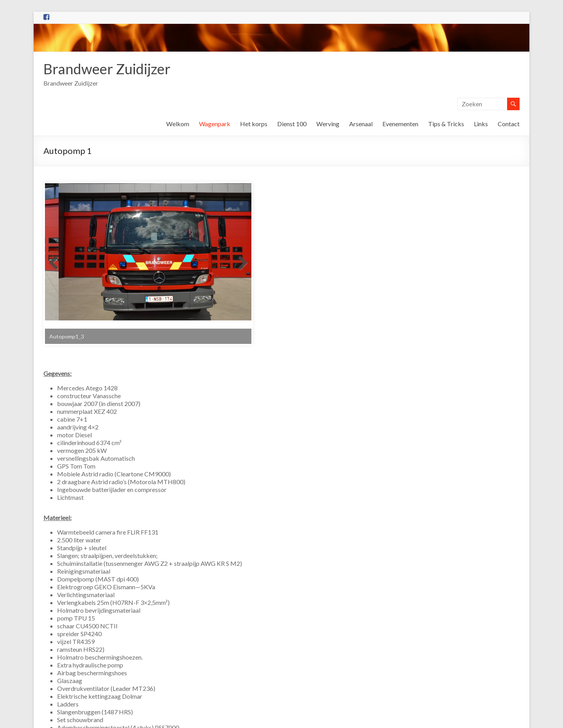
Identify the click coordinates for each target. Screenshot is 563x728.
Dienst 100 (292, 124)
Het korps (254, 124)
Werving (328, 124)
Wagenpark (215, 124)
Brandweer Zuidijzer (107, 69)
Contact (509, 124)
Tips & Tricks (446, 124)
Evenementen (400, 124)
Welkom (178, 124)
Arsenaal (361, 124)
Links (481, 124)
